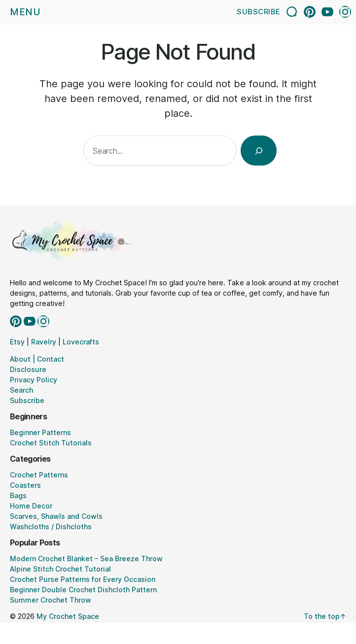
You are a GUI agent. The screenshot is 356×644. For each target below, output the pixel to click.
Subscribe (259, 12)
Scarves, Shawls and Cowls (56, 516)
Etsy (17, 342)
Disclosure (28, 369)
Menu (25, 12)
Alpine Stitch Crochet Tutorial (60, 569)
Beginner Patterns (40, 432)
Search (21, 390)
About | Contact (37, 359)
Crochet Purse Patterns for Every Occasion (83, 579)
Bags (18, 495)
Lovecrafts (81, 342)
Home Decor (31, 506)
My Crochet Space (68, 616)
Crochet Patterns (39, 475)
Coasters (25, 485)
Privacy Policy (34, 380)
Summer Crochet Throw (51, 600)
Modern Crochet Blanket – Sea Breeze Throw (86, 559)
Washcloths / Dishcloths (51, 526)
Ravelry (44, 342)
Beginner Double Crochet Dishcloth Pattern (83, 590)
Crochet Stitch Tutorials (51, 443)
